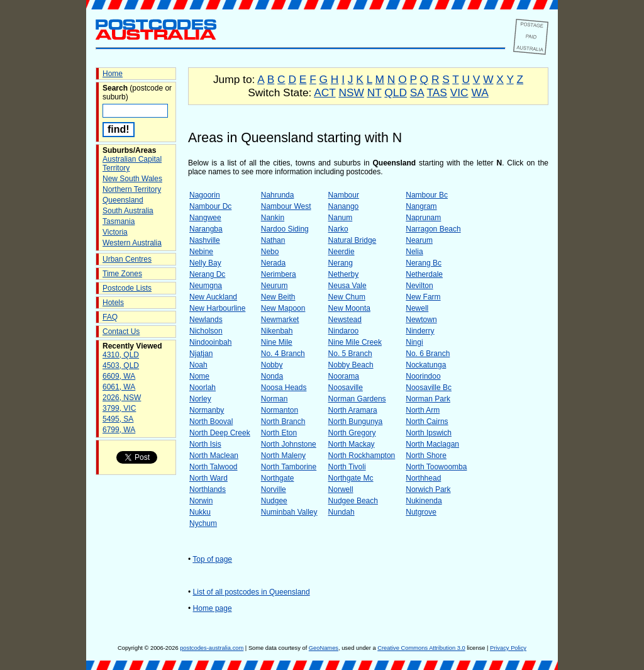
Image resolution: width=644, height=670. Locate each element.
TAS (436, 92)
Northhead (423, 478)
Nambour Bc (427, 195)
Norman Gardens (357, 399)
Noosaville (346, 388)
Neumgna (206, 286)
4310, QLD (121, 355)
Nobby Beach (351, 365)
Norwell (341, 489)
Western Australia (132, 243)
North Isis (205, 444)
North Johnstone (289, 444)
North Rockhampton (362, 455)
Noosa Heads (284, 388)
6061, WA (119, 387)
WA (480, 92)
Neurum (275, 286)
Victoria (115, 232)
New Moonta (349, 308)
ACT (325, 92)
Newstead (345, 320)
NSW (351, 92)
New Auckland (213, 297)
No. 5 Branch (350, 354)
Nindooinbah (210, 342)
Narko (338, 229)
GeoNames (324, 648)
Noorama (344, 376)
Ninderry (420, 331)
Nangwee (205, 218)
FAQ (110, 317)
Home (113, 74)
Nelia (414, 252)
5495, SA (118, 419)
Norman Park (428, 399)
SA (417, 92)
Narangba (206, 229)
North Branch (283, 422)
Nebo (270, 252)
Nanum (341, 218)
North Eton (279, 433)
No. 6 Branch (428, 354)
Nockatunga (426, 365)
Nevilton (419, 286)
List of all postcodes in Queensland (252, 592)
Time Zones (122, 274)
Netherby (344, 274)
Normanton (280, 410)
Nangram (421, 206)
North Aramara (353, 410)
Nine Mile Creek (355, 342)
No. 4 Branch (283, 354)
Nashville (205, 240)
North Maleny (283, 455)
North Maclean (214, 455)
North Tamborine (289, 467)
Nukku (200, 512)
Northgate (278, 478)
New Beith (278, 297)
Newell (417, 308)
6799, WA (119, 430)
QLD (396, 92)
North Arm (423, 410)
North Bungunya (356, 422)
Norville (274, 489)
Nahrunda (278, 195)
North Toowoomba (436, 467)
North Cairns (427, 422)
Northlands (208, 489)
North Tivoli (347, 467)
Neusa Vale (347, 286)
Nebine (201, 252)
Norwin (201, 501)
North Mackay (352, 444)
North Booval (211, 422)
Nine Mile (277, 342)
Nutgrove (421, 512)
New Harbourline (217, 308)
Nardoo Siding (285, 229)
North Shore (426, 455)
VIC (459, 92)
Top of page (212, 559)
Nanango (344, 206)
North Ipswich (429, 433)
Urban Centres (127, 259)
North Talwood (214, 467)
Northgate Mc (351, 478)
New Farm (423, 297)
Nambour (344, 195)
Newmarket (280, 320)
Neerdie (341, 252)
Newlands (206, 320)
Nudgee (274, 501)
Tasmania (119, 221)
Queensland (123, 200)
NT (375, 92)
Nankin (273, 218)
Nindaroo (344, 331)
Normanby (207, 410)
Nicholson (206, 331)
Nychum (203, 523)
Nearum (419, 240)
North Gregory (352, 433)
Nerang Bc (424, 263)
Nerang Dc (207, 274)
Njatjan (201, 354)
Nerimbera (279, 274)
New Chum (347, 297)
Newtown (421, 320)
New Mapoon (283, 308)
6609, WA (119, 376)
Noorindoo (423, 376)
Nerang (341, 263)
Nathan (273, 240)
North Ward (208, 478)
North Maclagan (432, 444)
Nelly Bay (205, 263)
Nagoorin (205, 195)
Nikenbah (277, 331)
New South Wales (132, 179)
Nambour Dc (210, 206)
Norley (200, 399)
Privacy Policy (508, 648)
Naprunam (423, 218)
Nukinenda (424, 501)
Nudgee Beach (353, 501)
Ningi (414, 342)
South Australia (128, 211)
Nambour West (286, 206)
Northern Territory (132, 189)
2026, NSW (122, 398)
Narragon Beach (433, 229)
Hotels (113, 303)
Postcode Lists (127, 288)
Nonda (272, 376)
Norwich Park (428, 489)
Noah (198, 365)
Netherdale (424, 274)
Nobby (272, 365)
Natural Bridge (353, 240)
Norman (275, 399)
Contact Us (121, 332)
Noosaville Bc (429, 388)
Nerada (273, 263)
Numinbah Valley (289, 512)
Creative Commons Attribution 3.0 (421, 648)
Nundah (341, 512)
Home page (213, 608)
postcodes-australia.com (212, 648)
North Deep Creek (220, 433)
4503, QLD (121, 366)
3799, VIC (119, 408)
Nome (199, 376)
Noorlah (203, 388)
